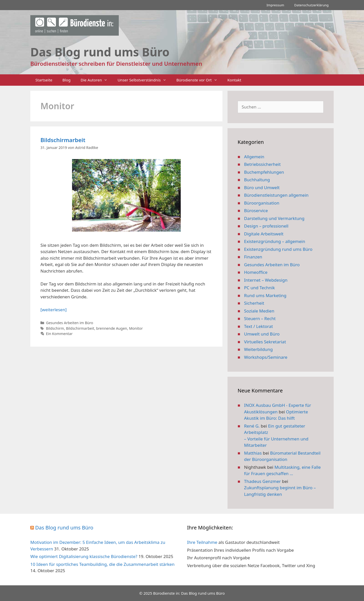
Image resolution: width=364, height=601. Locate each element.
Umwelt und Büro (262, 334)
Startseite (44, 80)
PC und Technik (260, 288)
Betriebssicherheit (263, 164)
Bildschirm (55, 328)
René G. (252, 426)
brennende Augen (111, 328)
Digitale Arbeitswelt (264, 234)
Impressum (275, 5)
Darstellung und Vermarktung (274, 218)
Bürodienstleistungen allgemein (276, 195)
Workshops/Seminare (266, 357)
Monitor (136, 328)
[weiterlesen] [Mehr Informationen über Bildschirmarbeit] (53, 310)
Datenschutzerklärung (311, 5)
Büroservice (256, 210)
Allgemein (254, 157)
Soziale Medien (259, 311)
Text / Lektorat (259, 326)
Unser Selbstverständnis (144, 80)
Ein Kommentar (59, 334)
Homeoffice (256, 272)
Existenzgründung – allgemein (275, 241)
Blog (66, 80)
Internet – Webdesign (266, 280)
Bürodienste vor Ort (199, 80)
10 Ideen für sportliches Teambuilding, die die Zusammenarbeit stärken (102, 564)
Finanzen (253, 257)
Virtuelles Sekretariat (265, 342)
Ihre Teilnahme (202, 542)
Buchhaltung (257, 180)
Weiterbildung (258, 349)
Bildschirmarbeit (63, 140)
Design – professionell (266, 226)
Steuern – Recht (260, 318)
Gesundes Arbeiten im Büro (70, 323)
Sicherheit (254, 303)
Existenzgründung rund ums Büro (278, 249)
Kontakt (234, 80)
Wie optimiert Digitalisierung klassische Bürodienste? (84, 556)
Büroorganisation (262, 203)
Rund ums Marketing (265, 295)
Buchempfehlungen (264, 172)
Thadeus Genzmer (263, 481)
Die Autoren (97, 80)
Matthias (253, 453)
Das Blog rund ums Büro (64, 528)
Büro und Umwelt (262, 187)
